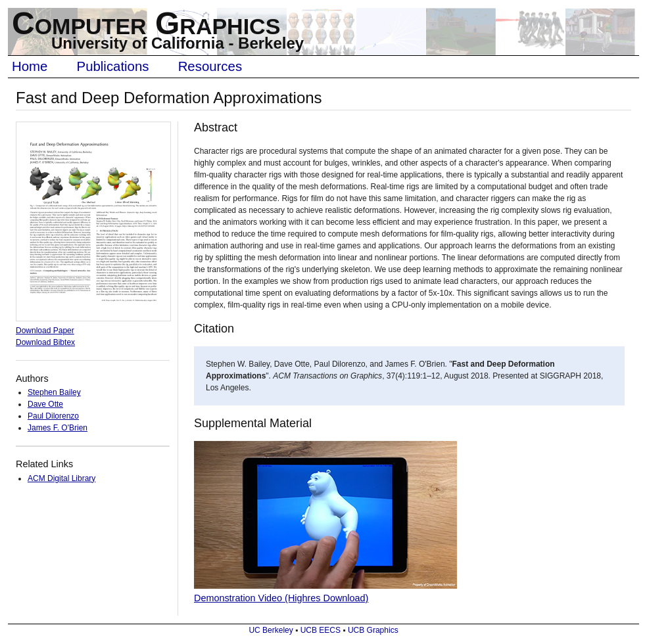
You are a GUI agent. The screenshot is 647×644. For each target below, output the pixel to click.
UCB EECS (321, 630)
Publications (113, 66)
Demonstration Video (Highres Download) (281, 598)
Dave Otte (45, 404)
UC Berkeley (271, 630)
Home (30, 66)
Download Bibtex (45, 342)
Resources (210, 66)
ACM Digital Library (61, 478)
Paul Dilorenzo (53, 416)
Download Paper (45, 331)
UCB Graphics (373, 630)
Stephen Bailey (54, 392)
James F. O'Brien (58, 428)
